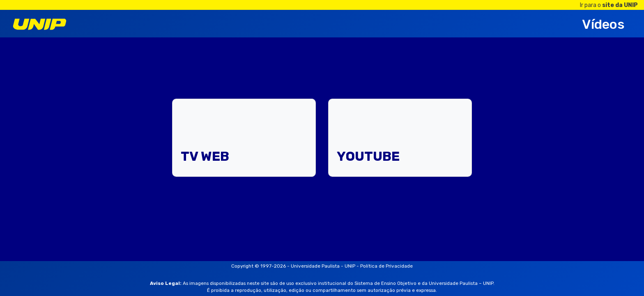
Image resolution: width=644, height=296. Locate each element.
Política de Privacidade (386, 266)
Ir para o (609, 5)
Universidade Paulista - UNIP (323, 266)
